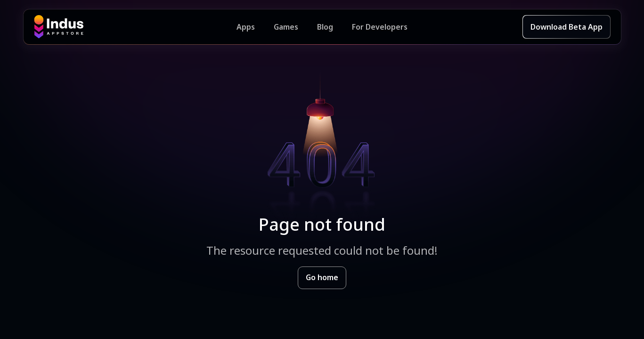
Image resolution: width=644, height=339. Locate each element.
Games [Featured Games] (286, 27)
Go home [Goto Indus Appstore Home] (322, 277)
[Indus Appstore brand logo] (135, 27)
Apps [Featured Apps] (246, 27)
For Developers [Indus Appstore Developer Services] (380, 27)
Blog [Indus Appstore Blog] (325, 27)
